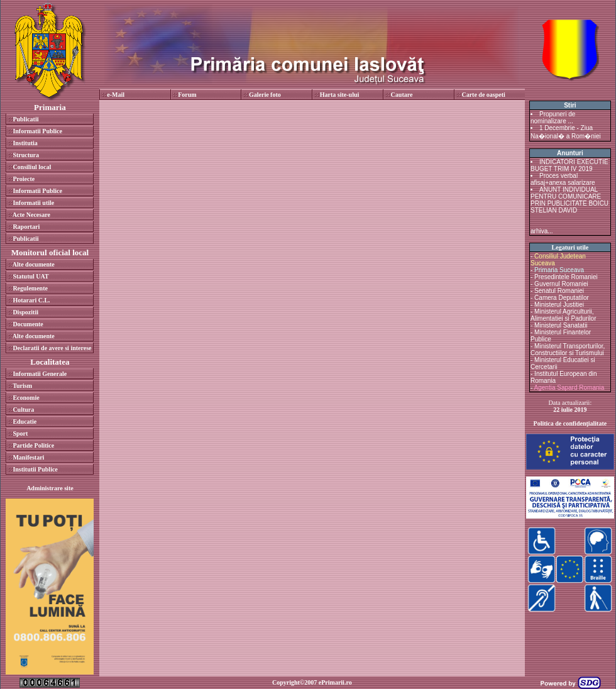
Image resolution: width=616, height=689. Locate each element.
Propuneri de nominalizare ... (553, 118)
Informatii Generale (40, 374)
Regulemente (30, 288)
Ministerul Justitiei (559, 305)
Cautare (402, 95)
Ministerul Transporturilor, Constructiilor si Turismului (568, 350)
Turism (22, 386)
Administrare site (50, 488)
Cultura (23, 410)
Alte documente (34, 264)
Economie (26, 398)
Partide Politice (33, 445)
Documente (28, 324)
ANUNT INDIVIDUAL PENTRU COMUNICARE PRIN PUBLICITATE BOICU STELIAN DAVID (569, 200)
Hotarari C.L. (31, 300)
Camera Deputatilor (562, 298)
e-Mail (116, 95)
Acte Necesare (31, 215)
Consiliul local (32, 167)
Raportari (26, 227)
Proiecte (24, 179)
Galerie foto (265, 95)
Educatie (25, 422)
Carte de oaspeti (483, 95)
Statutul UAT (30, 276)
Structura (26, 155)
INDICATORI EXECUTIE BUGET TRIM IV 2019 (569, 165)
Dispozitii (25, 312)
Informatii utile (33, 203)
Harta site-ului (340, 95)
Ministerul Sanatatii (561, 325)
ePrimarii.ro (335, 682)
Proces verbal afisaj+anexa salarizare (563, 179)
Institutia (25, 143)
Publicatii (25, 119)
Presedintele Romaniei (566, 277)
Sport (20, 433)
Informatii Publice (37, 131)
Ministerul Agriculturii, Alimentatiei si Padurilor (564, 315)
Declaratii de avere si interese (52, 348)
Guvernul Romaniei (561, 284)
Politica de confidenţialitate (570, 423)
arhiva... (542, 231)
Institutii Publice (35, 469)
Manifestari (28, 457)
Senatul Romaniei (559, 291)
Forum (187, 95)
